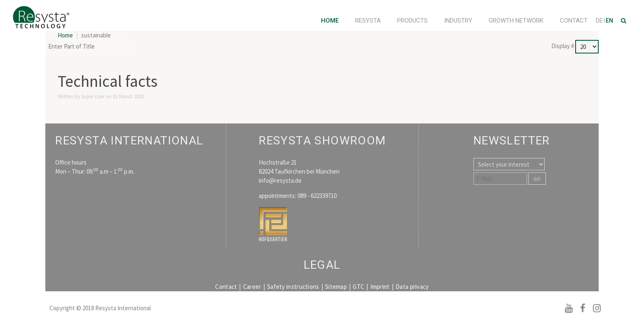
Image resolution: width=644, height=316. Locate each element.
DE (600, 21)
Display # (563, 46)
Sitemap (336, 287)
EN (609, 21)
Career (252, 287)
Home (330, 21)
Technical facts (108, 81)
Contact (574, 21)
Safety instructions (293, 287)
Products (412, 21)
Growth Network (516, 21)
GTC (358, 287)
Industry (458, 21)
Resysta (368, 21)
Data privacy (412, 287)
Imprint (380, 287)
